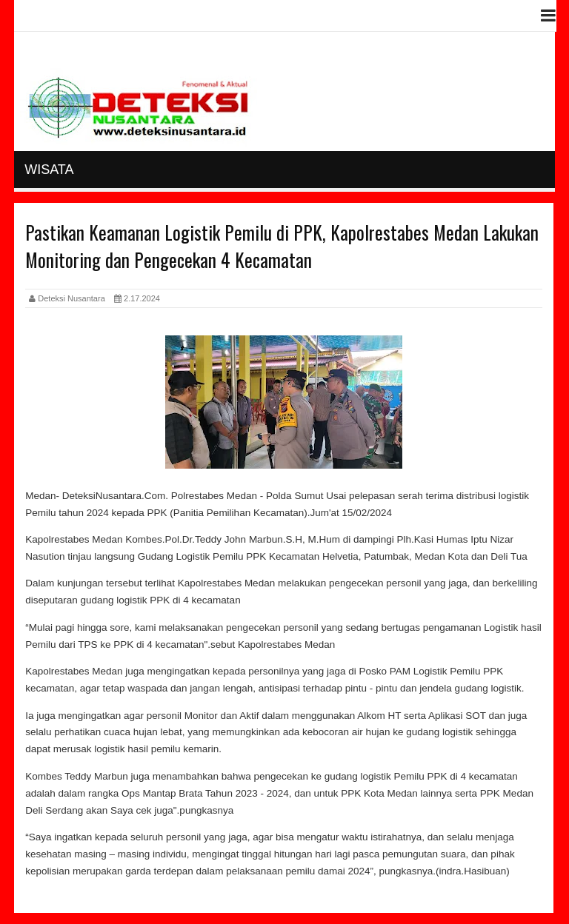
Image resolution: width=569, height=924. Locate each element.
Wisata (49, 170)
